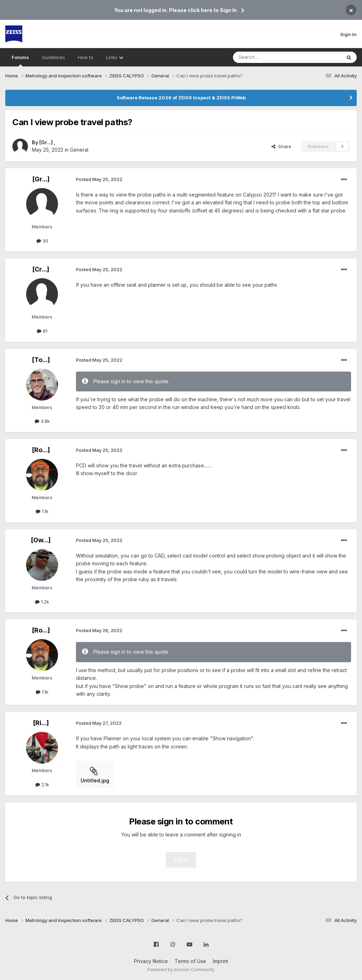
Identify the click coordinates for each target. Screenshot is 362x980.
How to (86, 57)
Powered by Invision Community (181, 970)
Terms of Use (190, 961)
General (79, 150)
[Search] (269, 57)
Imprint (220, 961)
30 (42, 241)
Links (115, 57)
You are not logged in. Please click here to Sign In (176, 10)
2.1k (42, 784)
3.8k (42, 421)
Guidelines (53, 57)
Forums (20, 60)
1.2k (42, 602)
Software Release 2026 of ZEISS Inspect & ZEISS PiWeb (181, 98)
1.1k (42, 511)
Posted (99, 179)
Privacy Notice (151, 961)
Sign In (348, 34)
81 (42, 331)
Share (281, 146)
